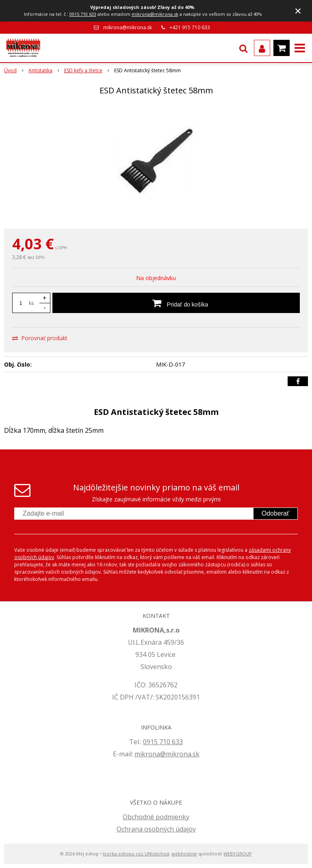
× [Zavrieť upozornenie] (298, 11)
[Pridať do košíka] (176, 303)
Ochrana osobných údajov (156, 829)
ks (31, 303)
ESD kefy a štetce (83, 70)
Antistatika (40, 70)
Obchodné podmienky (156, 817)
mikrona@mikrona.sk (155, 14)
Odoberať (275, 513)
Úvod (10, 70)
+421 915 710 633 (190, 27)
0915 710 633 (83, 14)
